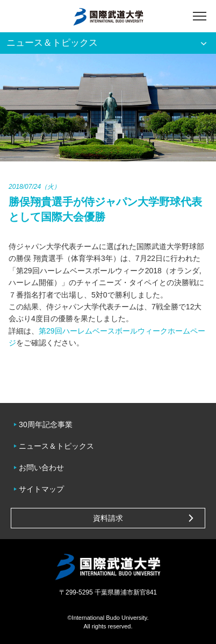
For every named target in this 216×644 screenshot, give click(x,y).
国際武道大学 (108, 16)
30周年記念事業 (46, 424)
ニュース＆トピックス (56, 446)
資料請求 (108, 518)
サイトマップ (41, 489)
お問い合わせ (41, 468)
